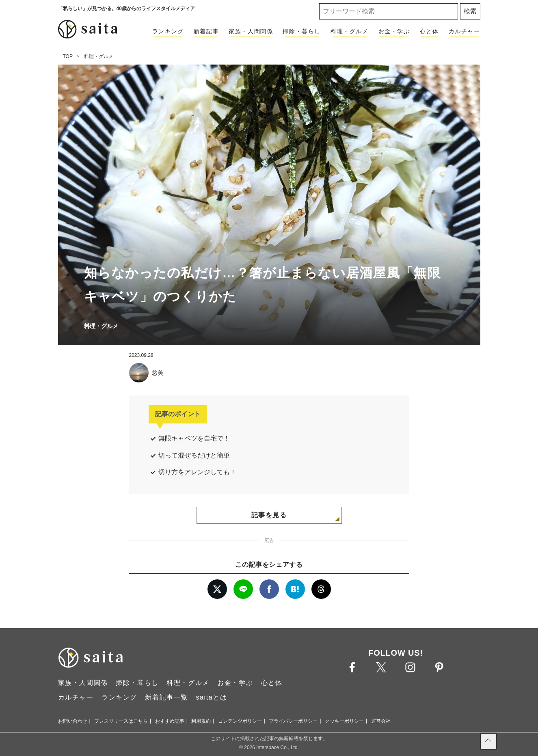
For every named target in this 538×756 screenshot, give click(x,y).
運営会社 (381, 721)
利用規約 (201, 721)
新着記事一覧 (166, 697)
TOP (68, 56)
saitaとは (211, 697)
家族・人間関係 (251, 31)
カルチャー (465, 31)
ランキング (168, 31)
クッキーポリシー (344, 721)
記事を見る (269, 515)
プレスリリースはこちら (121, 721)
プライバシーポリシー (293, 721)
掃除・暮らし (302, 31)
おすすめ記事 (170, 721)
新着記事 (206, 31)
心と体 (429, 31)
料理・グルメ (350, 31)
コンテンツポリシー (240, 721)
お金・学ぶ (394, 31)
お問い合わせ (73, 721)
